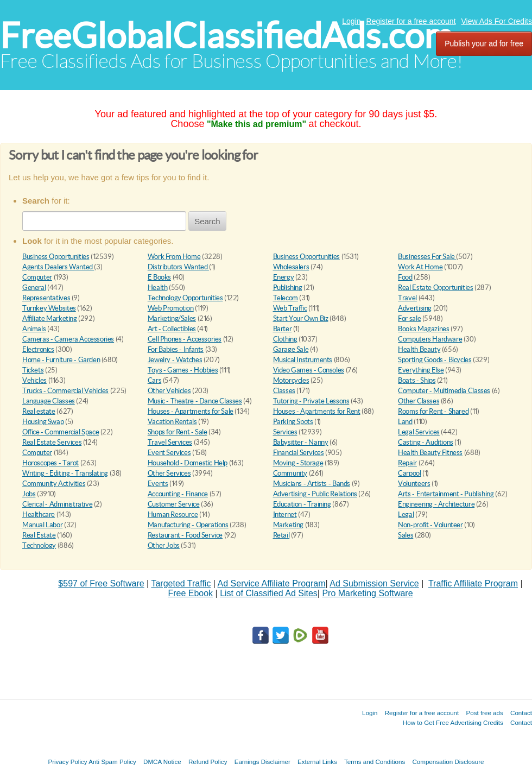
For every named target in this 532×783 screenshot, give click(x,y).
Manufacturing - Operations (188, 525)
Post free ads (484, 713)
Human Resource (173, 514)
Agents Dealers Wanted (58, 267)
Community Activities (54, 484)
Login (351, 21)
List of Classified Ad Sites (269, 593)
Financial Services (299, 453)
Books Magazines (423, 329)
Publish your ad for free (484, 43)
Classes (284, 391)
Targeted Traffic (181, 583)
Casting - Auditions (426, 442)
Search (207, 221)
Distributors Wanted (178, 267)
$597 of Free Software (101, 583)
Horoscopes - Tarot (50, 463)
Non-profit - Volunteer (430, 525)
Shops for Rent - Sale (178, 432)
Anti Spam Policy (112, 762)
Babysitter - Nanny (301, 442)
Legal (406, 514)
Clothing (285, 339)
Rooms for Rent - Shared (433, 411)
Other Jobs (164, 545)
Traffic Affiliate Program (473, 583)
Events (158, 484)
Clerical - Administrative (57, 504)
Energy (284, 277)
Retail (281, 535)
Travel (407, 298)
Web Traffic (290, 308)
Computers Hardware (430, 339)
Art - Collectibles (172, 329)
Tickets (33, 370)
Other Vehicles (169, 391)
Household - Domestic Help (188, 463)
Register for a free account (411, 21)
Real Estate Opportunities (435, 288)
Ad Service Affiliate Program (272, 583)
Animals (34, 329)
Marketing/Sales (172, 318)
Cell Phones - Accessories (185, 339)
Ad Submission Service (374, 583)
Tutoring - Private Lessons (311, 401)
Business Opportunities (56, 257)
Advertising (415, 308)
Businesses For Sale (427, 257)
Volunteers (414, 484)
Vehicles (34, 380)
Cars (154, 380)
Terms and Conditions (375, 762)
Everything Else (421, 370)
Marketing (289, 525)
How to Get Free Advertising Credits (453, 722)
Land (405, 422)
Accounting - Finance (178, 494)
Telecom (286, 298)
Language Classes (49, 401)
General (34, 288)
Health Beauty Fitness (430, 453)
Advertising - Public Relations (315, 494)
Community (290, 473)
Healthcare (39, 514)
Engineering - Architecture (436, 504)
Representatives (46, 298)
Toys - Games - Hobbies (183, 370)
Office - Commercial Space (61, 432)
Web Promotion (171, 308)
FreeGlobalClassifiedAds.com (226, 36)
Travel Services (170, 442)
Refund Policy (208, 762)
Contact (521, 713)
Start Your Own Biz (301, 318)
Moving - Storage (298, 463)
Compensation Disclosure (448, 762)
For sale (409, 318)
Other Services (169, 473)
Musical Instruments (303, 360)
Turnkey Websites (49, 308)
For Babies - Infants (176, 349)
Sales (406, 535)
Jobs (29, 494)
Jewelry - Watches (175, 360)
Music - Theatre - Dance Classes (195, 401)
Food (405, 277)
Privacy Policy (67, 762)
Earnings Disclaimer (262, 762)
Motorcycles (291, 380)
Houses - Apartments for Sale (191, 411)
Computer (37, 277)
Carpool (409, 473)
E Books (159, 277)
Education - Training (302, 504)
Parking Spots (293, 422)
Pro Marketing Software (367, 593)
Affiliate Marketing (50, 318)
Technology (39, 545)
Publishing (288, 288)
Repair (407, 463)
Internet (285, 514)
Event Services (169, 453)
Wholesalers (291, 267)
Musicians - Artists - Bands (312, 484)
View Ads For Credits (497, 21)
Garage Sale (291, 349)
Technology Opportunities (185, 298)
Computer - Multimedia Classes (444, 391)
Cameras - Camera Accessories (68, 339)
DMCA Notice (162, 762)
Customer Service (174, 504)
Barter (283, 329)
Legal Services (419, 432)
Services (285, 432)
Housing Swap (43, 422)
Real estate (39, 411)
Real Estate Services (52, 442)
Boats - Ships (417, 380)
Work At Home (420, 267)
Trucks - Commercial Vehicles (65, 391)
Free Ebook (190, 593)
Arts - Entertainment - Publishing (446, 494)
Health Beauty (419, 349)
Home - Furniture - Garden (61, 360)
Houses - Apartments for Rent (317, 411)
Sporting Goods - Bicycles (435, 360)
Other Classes (419, 401)
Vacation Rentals (172, 422)
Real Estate (39, 535)
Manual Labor (42, 525)
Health (158, 288)
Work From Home (174, 257)
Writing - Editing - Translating (65, 473)
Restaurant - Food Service (185, 535)
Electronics (38, 349)
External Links (317, 762)
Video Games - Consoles (309, 370)
